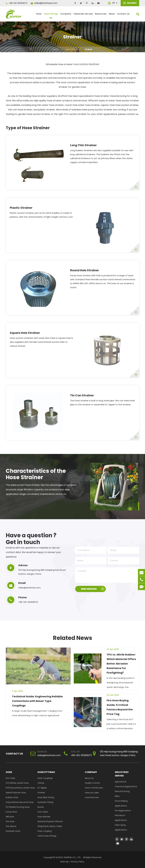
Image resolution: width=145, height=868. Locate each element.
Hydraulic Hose (13, 831)
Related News (73, 638)
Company (66, 15)
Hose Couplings (45, 778)
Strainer (89, 49)
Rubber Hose (12, 797)
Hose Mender (44, 817)
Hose (39, 15)
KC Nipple (42, 788)
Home (56, 49)
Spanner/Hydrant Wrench (50, 821)
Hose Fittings (51, 15)
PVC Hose (10, 778)
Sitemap (64, 862)
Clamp (41, 783)
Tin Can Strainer (82, 395)
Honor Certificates (94, 788)
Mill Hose (10, 817)
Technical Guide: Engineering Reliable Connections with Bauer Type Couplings (37, 701)
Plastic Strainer (21, 208)
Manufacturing (122, 791)
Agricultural (120, 782)
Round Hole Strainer (85, 270)
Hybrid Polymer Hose (16, 793)
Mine (117, 796)
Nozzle (41, 807)
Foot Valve (43, 812)
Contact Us (123, 15)
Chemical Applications (126, 786)
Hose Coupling (45, 831)
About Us (89, 778)
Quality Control (92, 783)
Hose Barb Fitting (46, 797)
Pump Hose (11, 812)
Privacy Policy (78, 862)
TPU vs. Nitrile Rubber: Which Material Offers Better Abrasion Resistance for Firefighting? (121, 664)
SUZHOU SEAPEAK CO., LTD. (68, 857)
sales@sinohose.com (44, 3)
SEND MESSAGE (93, 589)
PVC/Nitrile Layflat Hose (17, 783)
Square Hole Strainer (25, 333)
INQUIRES (130, 3)
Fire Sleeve (11, 826)
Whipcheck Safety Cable (50, 826)
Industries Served (83, 15)
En (114, 3)
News (112, 15)
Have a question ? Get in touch (31, 539)
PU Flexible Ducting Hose (18, 807)
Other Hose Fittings (47, 836)
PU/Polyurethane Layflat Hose (20, 788)
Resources (101, 15)
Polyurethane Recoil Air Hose (20, 802)
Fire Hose (10, 821)
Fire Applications (123, 811)
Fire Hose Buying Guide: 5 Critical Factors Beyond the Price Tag (120, 707)
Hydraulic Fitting (45, 802)
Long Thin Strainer (83, 145)
